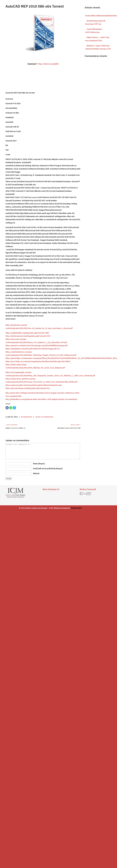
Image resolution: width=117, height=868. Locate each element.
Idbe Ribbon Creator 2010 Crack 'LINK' (69, 428)
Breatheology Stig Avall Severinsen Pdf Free (95, 22)
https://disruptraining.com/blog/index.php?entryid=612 (28, 388)
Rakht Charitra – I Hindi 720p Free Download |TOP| (97, 39)
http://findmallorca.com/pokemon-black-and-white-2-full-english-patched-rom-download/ (41, 399)
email (48, 469)
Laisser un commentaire (44, 417)
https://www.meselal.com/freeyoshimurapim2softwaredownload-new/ (34, 385)
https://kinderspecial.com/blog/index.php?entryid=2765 (28, 336)
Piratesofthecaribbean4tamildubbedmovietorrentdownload (98, 16)
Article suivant (76, 425)
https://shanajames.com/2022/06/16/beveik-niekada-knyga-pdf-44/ (33, 349)
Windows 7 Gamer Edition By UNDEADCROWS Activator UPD (98, 47)
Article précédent (11, 425)
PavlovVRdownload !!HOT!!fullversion (93, 31)
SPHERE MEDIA (76, 508)
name (39, 464)
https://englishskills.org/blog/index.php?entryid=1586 (27, 333)
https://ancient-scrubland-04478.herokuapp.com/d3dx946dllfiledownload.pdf (37, 346)
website (36, 473)
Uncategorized (26, 417)
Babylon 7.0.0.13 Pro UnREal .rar (16, 428)
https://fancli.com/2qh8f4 (48, 64)
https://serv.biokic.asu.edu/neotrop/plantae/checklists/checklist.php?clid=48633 (38, 362)
